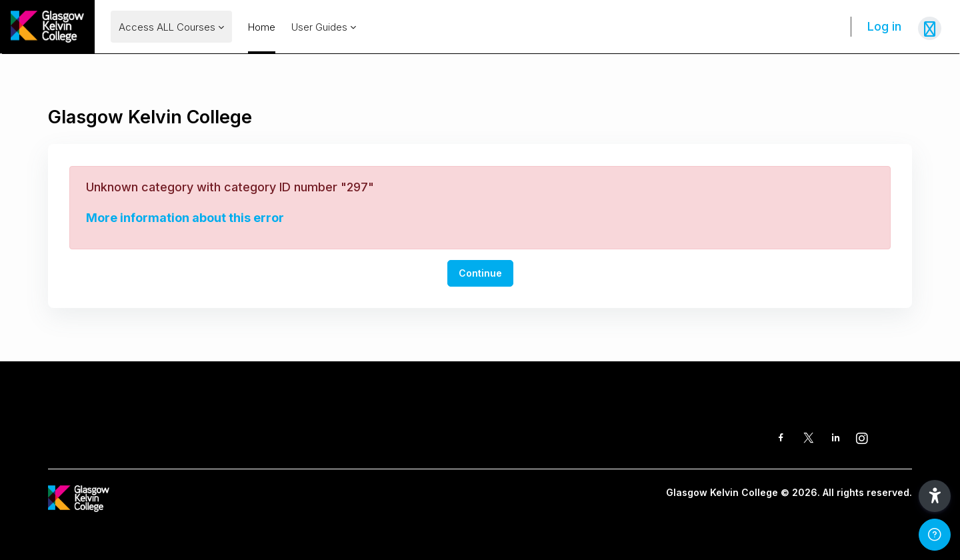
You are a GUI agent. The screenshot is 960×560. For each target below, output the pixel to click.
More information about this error (185, 218)
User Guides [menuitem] (319, 27)
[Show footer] (935, 535)
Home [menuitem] (262, 27)
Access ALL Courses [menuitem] (167, 27)
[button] (935, 496)
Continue (480, 273)
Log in (884, 26)
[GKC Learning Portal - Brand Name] (47, 27)
